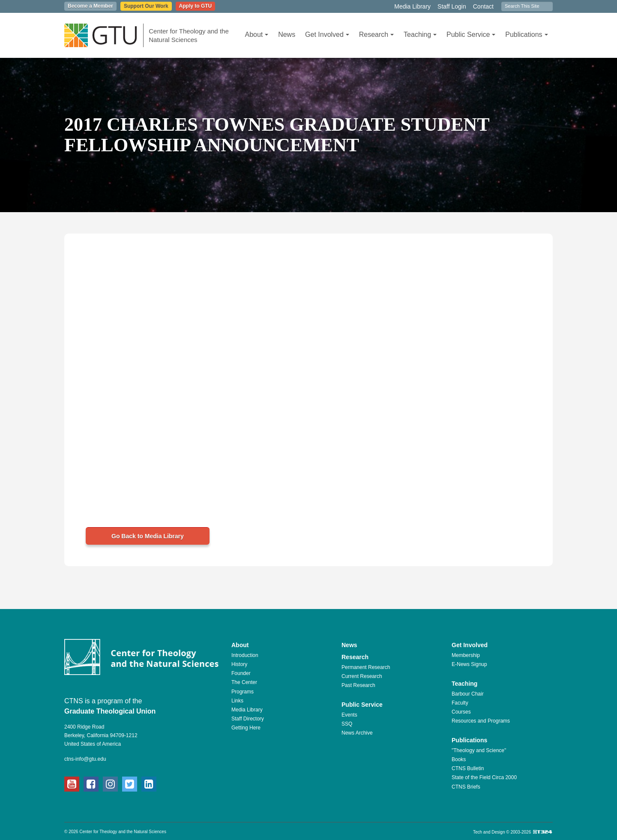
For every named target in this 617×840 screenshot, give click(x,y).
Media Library (412, 6)
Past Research (358, 685)
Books (459, 759)
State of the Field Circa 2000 (484, 777)
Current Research (362, 676)
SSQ (347, 724)
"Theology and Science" (479, 750)
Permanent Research (366, 667)
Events (349, 715)
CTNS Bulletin (468, 768)
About (256, 34)
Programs (243, 692)
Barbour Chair (468, 694)
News (287, 34)
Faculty (460, 703)
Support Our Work (146, 6)
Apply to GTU (196, 6)
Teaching (420, 34)
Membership (466, 655)
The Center (244, 682)
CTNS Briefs (466, 787)
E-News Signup (469, 664)
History (239, 664)
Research (376, 34)
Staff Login (452, 6)
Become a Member (90, 6)
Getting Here (246, 728)
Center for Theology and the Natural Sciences (189, 35)
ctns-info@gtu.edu (85, 759)
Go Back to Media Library (148, 536)
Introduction (245, 655)
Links (237, 701)
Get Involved (327, 34)
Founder (241, 673)
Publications (526, 34)
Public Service (471, 34)
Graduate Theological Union (110, 711)
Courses (461, 712)
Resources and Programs (481, 721)
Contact (483, 6)
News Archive (357, 733)
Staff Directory (248, 719)
